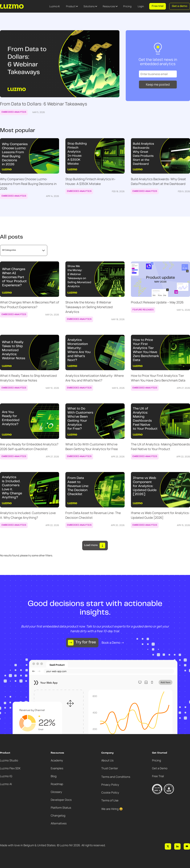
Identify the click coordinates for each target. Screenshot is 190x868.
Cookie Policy (110, 792)
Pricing (127, 6)
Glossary (56, 792)
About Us (107, 760)
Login (141, 6)
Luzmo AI (55, 6)
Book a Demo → (113, 643)
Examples (57, 768)
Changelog (58, 815)
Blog (54, 776)
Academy (57, 760)
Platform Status (61, 808)
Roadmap (57, 784)
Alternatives (59, 823)
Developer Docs (61, 800)
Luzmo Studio (9, 760)
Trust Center (110, 768)
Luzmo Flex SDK (10, 768)
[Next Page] (95, 546)
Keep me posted (158, 84)
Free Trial (158, 776)
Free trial (158, 6)
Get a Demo (160, 768)
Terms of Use (110, 800)
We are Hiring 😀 (112, 809)
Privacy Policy (110, 785)
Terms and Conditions (116, 777)
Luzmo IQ (6, 776)
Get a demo (180, 6)
